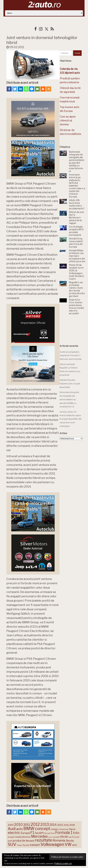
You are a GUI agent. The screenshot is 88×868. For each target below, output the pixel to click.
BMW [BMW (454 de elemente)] (29, 828)
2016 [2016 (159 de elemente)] (66, 825)
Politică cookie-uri (63, 864)
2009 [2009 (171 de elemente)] (11, 825)
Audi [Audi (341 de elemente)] (12, 829)
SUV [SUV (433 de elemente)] (12, 844)
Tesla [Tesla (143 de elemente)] (19, 845)
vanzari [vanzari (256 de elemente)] (35, 845)
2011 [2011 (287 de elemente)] (27, 825)
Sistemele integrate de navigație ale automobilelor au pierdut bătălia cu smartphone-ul (69, 399)
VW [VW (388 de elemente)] (68, 845)
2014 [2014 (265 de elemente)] (53, 825)
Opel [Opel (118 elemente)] (70, 837)
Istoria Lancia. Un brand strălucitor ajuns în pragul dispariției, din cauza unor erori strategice (71, 419)
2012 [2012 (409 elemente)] (35, 824)
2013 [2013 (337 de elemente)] (45, 824)
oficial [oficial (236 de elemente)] (64, 837)
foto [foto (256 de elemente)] (76, 833)
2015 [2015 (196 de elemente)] (60, 825)
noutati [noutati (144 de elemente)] (56, 837)
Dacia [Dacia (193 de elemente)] (72, 829)
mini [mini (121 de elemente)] (50, 837)
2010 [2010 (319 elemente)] (18, 825)
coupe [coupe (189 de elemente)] (54, 829)
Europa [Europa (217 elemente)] (25, 833)
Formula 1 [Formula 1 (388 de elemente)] (64, 833)
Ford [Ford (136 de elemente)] (53, 833)
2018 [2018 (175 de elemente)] (72, 825)
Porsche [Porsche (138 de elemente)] (76, 837)
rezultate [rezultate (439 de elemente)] (44, 840)
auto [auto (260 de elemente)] (20, 829)
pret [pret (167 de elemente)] (10, 841)
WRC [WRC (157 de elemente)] (75, 845)
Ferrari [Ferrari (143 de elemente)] (47, 833)
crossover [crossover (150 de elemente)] (63, 829)
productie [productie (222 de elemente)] (19, 841)
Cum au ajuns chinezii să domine (68, 120)
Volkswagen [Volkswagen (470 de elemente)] (52, 844)
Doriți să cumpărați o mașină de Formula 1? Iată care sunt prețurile (71, 356)
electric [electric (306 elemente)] (14, 833)
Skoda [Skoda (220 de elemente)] (70, 841)
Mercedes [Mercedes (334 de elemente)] (39, 836)
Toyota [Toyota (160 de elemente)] (26, 845)
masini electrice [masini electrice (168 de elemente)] (23, 837)
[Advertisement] (74, 329)
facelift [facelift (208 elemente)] (39, 833)
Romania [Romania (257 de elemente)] (59, 840)
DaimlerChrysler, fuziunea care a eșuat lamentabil (70, 384)
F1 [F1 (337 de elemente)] (32, 833)
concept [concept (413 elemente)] (43, 829)
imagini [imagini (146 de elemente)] (11, 837)
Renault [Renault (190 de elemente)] (30, 841)
